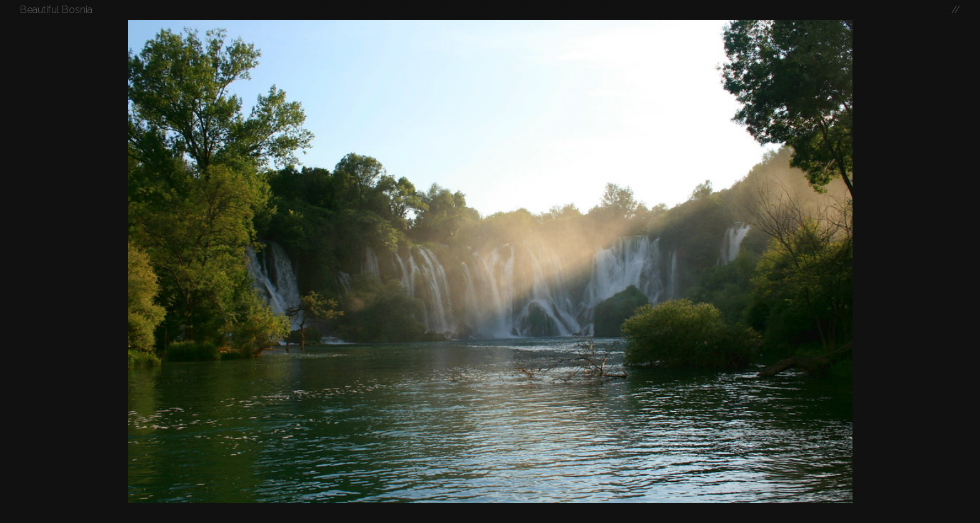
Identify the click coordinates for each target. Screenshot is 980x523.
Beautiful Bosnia (56, 10)
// (956, 10)
